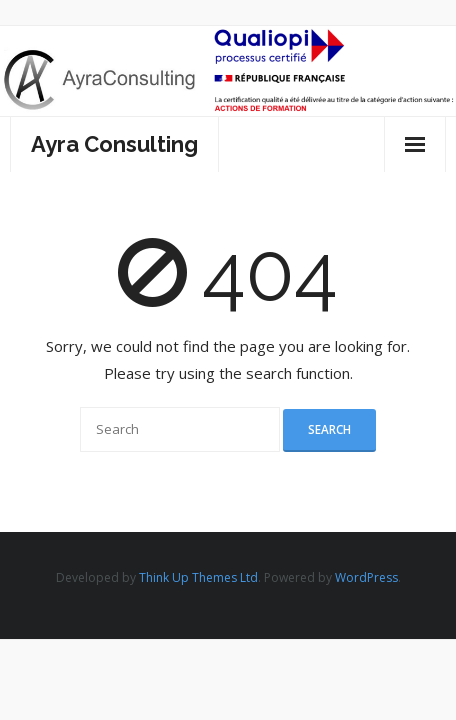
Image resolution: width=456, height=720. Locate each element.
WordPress (366, 577)
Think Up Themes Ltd (198, 577)
